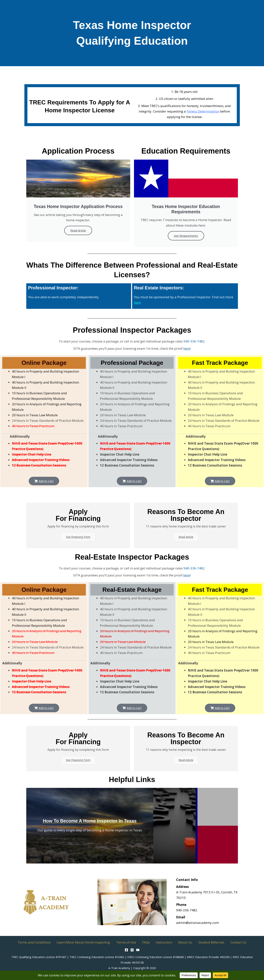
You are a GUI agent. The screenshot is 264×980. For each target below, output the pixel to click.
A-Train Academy (119, 968)
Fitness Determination (203, 111)
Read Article (78, 230)
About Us (181, 942)
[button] (44, 481)
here (137, 302)
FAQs (147, 942)
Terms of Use (130, 942)
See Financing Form (78, 537)
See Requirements (186, 236)
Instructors (163, 942)
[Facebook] (126, 950)
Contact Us (228, 942)
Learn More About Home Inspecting (91, 942)
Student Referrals (204, 942)
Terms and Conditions (44, 942)
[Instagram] (132, 950)
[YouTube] (138, 950)
